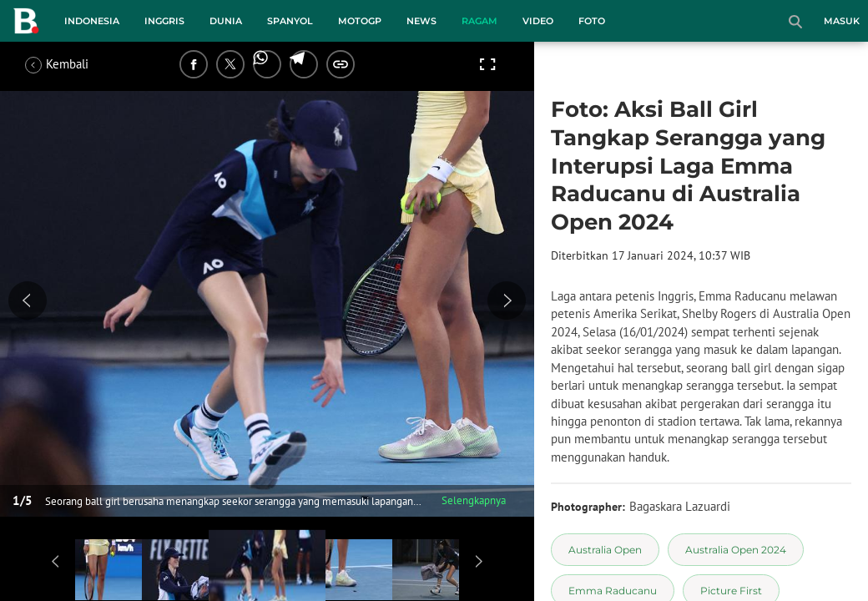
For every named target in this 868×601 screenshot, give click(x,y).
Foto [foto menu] (592, 21)
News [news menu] (421, 21)
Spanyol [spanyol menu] (290, 21)
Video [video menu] (538, 21)
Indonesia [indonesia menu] (92, 21)
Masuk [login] (842, 21)
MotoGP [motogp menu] (360, 21)
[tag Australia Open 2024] (736, 550)
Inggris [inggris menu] (164, 21)
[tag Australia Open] (605, 550)
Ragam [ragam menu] (479, 21)
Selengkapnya (474, 500)
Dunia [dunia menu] (226, 21)
